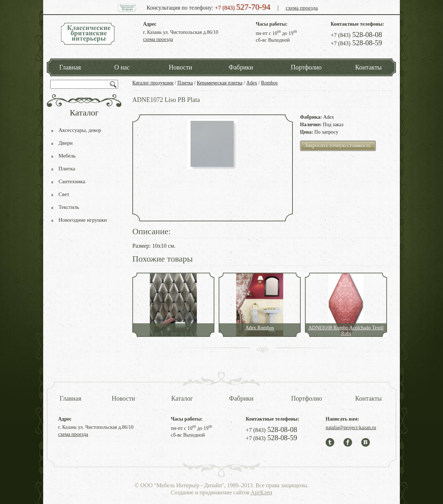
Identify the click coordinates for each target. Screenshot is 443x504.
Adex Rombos (260, 328)
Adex (252, 83)
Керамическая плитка (220, 83)
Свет (64, 194)
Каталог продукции (153, 83)
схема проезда (302, 8)
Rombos (269, 83)
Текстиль (69, 207)
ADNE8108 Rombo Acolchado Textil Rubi (346, 331)
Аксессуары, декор (80, 130)
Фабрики (241, 67)
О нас (122, 67)
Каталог (182, 398)
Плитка (185, 83)
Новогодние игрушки (83, 220)
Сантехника (72, 181)
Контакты (368, 67)
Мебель (67, 156)
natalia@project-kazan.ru (351, 428)
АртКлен (262, 492)
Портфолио (306, 67)
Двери (65, 143)
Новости (180, 67)
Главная (70, 67)
